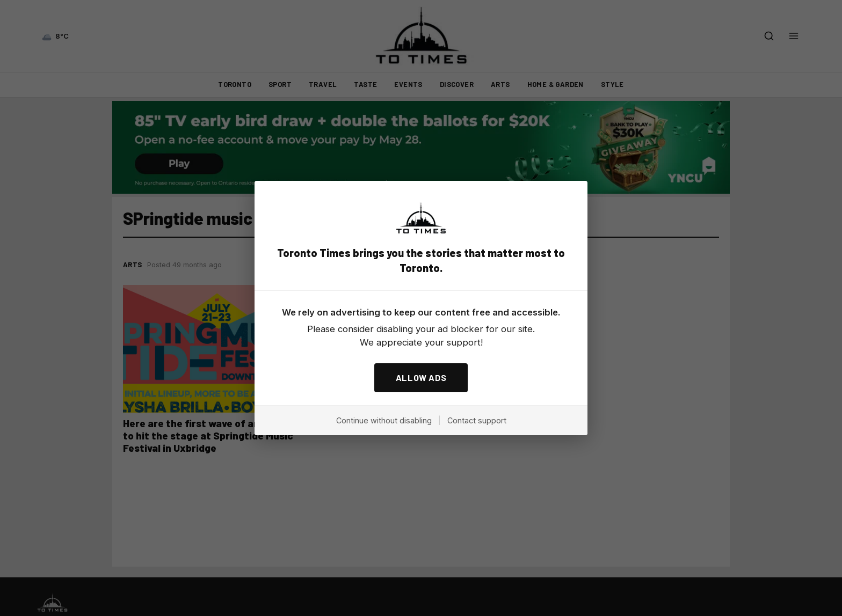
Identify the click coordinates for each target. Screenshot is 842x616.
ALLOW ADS (421, 377)
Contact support (477, 420)
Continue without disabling (384, 420)
